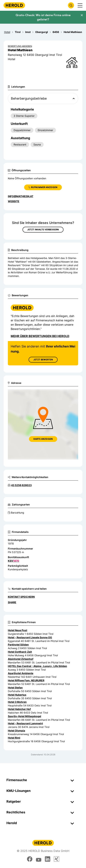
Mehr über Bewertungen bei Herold (40, 336)
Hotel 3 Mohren (17, 702)
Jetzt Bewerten (43, 360)
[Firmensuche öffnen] (71, 5)
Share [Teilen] (12, 602)
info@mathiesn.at (21, 196)
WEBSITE (14, 201)
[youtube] (39, 859)
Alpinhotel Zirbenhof (21, 659)
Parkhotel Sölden (18, 645)
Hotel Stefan (15, 688)
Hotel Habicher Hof (19, 709)
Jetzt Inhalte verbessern (43, 230)
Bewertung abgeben (20, 46)
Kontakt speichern (21, 597)
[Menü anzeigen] (80, 5)
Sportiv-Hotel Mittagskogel (24, 716)
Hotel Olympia (16, 731)
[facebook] (30, 859)
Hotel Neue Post (18, 630)
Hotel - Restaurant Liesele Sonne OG (30, 637)
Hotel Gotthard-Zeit (20, 652)
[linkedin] (48, 859)
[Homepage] (14, 5)
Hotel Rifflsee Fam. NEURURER (26, 680)
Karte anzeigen (43, 439)
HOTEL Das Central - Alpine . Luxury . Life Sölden (37, 666)
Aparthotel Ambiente (21, 673)
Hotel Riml (14, 738)
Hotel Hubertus (17, 695)
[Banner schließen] (82, 15)
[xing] (56, 859)
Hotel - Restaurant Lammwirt (25, 723)
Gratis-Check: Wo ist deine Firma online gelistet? (43, 17)
